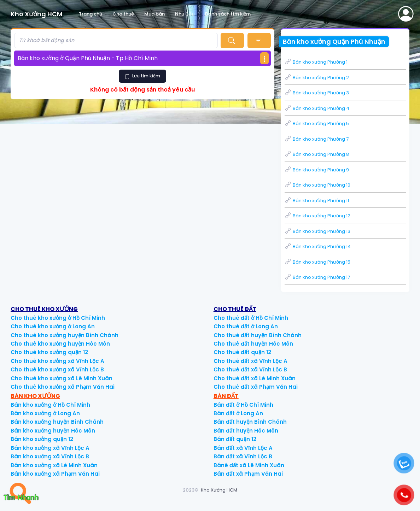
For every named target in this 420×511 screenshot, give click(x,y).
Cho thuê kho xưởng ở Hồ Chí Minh (58, 318)
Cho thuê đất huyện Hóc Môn (253, 344)
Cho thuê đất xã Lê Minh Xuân (255, 378)
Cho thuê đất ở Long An (246, 326)
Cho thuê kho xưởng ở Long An (53, 326)
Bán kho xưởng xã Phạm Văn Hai (55, 474)
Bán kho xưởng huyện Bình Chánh (57, 422)
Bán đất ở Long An (238, 413)
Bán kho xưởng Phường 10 (317, 185)
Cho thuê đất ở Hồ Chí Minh (251, 318)
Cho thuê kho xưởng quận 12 (49, 352)
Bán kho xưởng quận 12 (42, 439)
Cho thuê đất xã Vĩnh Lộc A (250, 361)
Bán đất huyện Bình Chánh (250, 422)
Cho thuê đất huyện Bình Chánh (258, 335)
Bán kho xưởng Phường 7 (317, 139)
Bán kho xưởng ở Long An (45, 413)
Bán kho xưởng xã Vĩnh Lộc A (50, 448)
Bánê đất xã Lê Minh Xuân (249, 465)
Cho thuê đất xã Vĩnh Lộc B (250, 369)
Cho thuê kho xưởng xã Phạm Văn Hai (63, 387)
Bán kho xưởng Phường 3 (317, 93)
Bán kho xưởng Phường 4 (317, 108)
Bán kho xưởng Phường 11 (317, 201)
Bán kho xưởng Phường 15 (317, 262)
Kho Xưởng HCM (219, 490)
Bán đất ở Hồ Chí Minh (243, 405)
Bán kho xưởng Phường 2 (317, 78)
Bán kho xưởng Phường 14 (318, 246)
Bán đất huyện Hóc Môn (246, 431)
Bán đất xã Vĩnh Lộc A (243, 448)
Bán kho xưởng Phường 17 (317, 277)
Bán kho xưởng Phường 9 (317, 170)
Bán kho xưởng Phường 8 (317, 154)
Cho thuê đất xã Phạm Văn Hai (256, 387)
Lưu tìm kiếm (142, 76)
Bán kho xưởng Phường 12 (317, 216)
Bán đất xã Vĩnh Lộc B (243, 456)
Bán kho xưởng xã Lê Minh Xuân (54, 465)
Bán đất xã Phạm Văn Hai (248, 474)
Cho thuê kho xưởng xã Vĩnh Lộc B (57, 369)
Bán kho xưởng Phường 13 (317, 231)
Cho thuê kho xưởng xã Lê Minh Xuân (62, 378)
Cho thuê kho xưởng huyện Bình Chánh (65, 335)
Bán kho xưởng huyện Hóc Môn (53, 431)
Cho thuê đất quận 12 (242, 352)
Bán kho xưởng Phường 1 (316, 62)
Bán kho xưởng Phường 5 (317, 124)
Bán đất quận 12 (235, 439)
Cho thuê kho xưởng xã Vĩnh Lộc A (57, 361)
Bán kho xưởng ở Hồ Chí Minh (50, 405)
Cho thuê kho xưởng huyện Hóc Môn (60, 344)
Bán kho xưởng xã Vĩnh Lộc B (50, 456)
